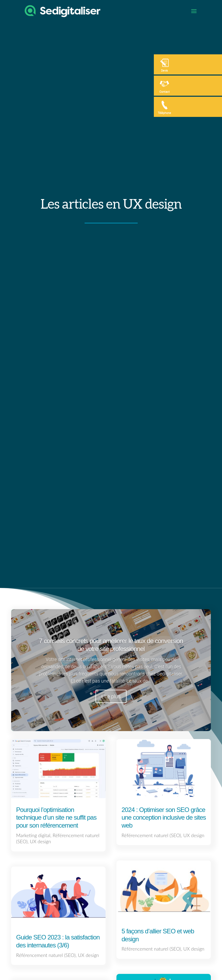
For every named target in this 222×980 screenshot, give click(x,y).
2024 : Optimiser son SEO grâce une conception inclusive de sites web (164, 818)
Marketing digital (33, 835)
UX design (40, 841)
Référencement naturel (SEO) (46, 955)
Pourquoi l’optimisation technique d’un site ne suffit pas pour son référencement (56, 818)
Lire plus (111, 696)
